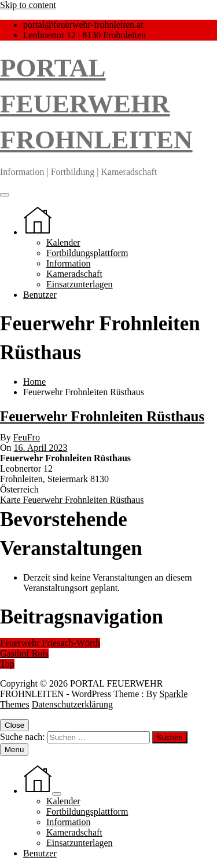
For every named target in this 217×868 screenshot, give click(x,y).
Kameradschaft (74, 274)
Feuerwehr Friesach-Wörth (50, 643)
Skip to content (28, 5)
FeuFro (27, 437)
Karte (72, 500)
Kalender (63, 242)
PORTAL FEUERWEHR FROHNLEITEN (96, 104)
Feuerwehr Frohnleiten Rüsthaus (102, 416)
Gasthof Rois (24, 653)
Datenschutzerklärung (72, 704)
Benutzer (40, 295)
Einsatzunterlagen (80, 284)
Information (68, 263)
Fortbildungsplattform (87, 253)
